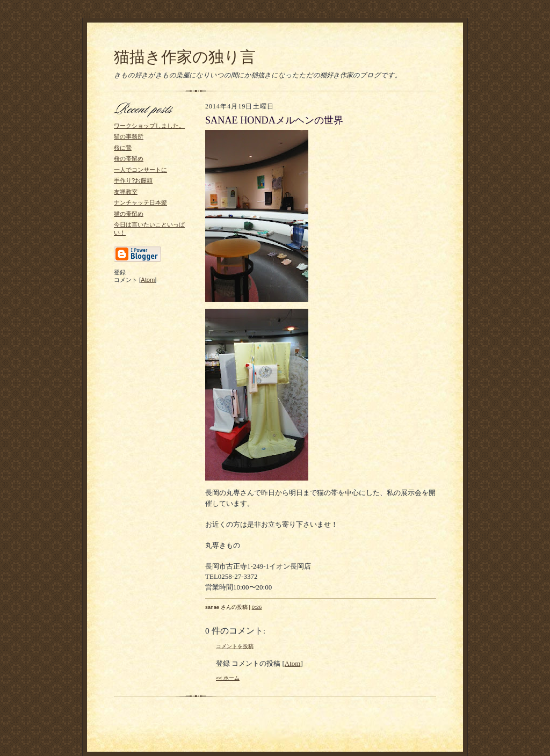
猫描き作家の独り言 (185, 57)
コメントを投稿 (235, 646)
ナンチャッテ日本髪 (140, 202)
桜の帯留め (129, 158)
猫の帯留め (129, 214)
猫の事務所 (129, 136)
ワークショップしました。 (149, 126)
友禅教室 (126, 192)
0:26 (257, 607)
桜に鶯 (123, 148)
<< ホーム (228, 678)
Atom (148, 280)
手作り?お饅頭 (133, 180)
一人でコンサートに (140, 170)
